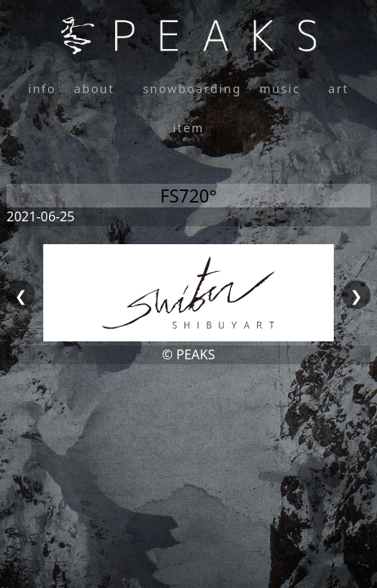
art (338, 89)
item (188, 128)
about (95, 89)
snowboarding (192, 89)
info (42, 89)
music (280, 89)
